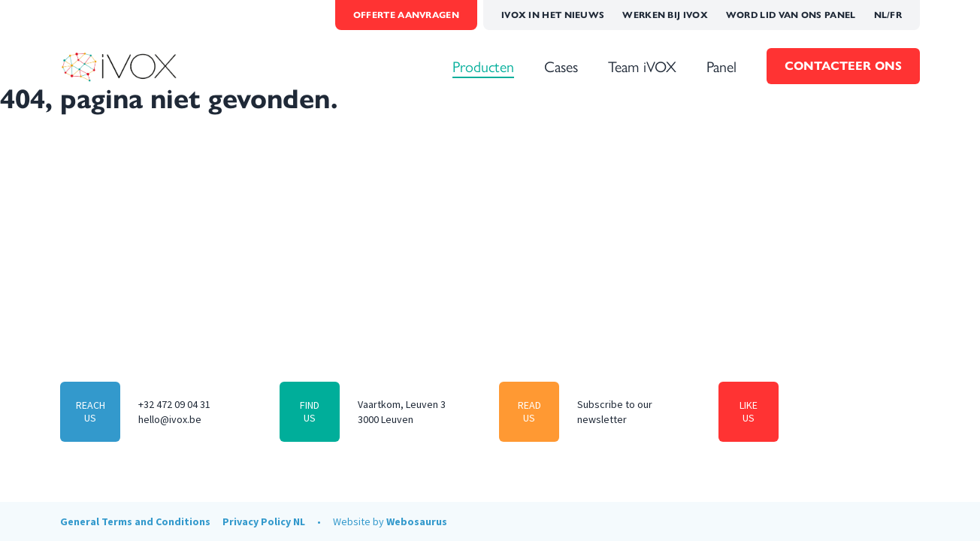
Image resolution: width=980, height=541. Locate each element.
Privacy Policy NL (264, 521)
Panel (721, 66)
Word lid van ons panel (791, 15)
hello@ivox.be (170, 419)
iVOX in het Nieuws (553, 15)
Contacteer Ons (843, 66)
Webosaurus (417, 521)
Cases (561, 66)
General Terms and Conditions (135, 521)
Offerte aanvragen (406, 15)
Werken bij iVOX (665, 15)
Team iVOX (642, 66)
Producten (483, 66)
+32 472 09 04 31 (174, 404)
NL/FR (888, 15)
